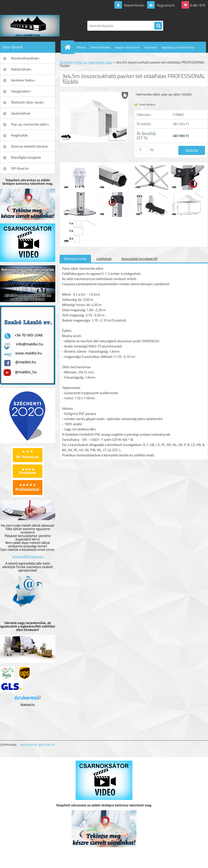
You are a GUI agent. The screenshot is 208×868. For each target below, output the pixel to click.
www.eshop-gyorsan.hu (37, 744)
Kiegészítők (19, 135)
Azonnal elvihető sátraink (29, 146)
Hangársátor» (21, 91)
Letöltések (104, 259)
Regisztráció (165, 5)
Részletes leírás (75, 259)
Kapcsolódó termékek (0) (139, 259)
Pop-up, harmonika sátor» (30, 124)
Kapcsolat (151, 47)
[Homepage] (69, 47)
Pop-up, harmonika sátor (94, 62)
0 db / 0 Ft (198, 5)
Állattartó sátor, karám (27, 102)
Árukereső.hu (28, 704)
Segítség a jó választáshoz (178, 47)
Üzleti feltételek (100, 47)
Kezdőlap (66, 62)
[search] (158, 26)
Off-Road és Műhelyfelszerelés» (25, 170)
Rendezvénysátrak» (25, 58)
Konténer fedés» (23, 80)
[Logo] (30, 26)
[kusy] (142, 150)
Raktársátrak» (21, 69)
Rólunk (81, 47)
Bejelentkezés (134, 5)
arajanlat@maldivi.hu (28, 556)
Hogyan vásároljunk (127, 47)
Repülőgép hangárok (26, 157)
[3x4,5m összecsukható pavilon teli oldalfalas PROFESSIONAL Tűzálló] (80, 166)
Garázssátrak (21, 113)
